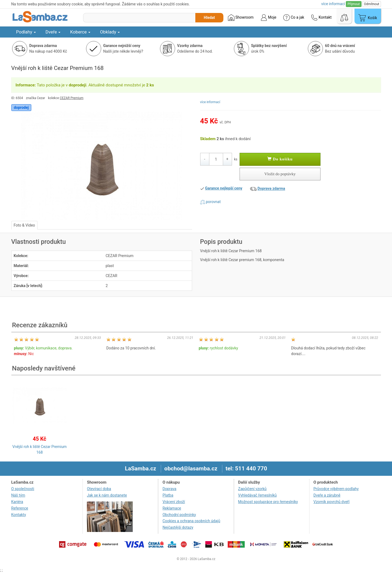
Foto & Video (24, 225)
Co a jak (294, 18)
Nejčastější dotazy (178, 527)
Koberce (80, 32)
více (333, 4)
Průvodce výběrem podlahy (336, 489)
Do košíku (280, 159)
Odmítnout (371, 4)
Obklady (110, 32)
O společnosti (23, 489)
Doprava (169, 489)
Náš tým (18, 495)
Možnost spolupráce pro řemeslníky (268, 502)
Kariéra (17, 502)
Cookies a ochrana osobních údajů (191, 521)
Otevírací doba (99, 489)
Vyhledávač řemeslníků (258, 495)
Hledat (209, 18)
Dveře (53, 32)
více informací (210, 102)
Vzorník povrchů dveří (332, 502)
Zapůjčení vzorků (253, 489)
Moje (268, 18)
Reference (20, 508)
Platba (168, 495)
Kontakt (321, 18)
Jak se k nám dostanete (107, 495)
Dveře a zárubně (327, 495)
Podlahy (26, 32)
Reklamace (172, 508)
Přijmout (354, 4)
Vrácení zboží (174, 502)
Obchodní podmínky (179, 515)
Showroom (241, 18)
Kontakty (19, 515)
